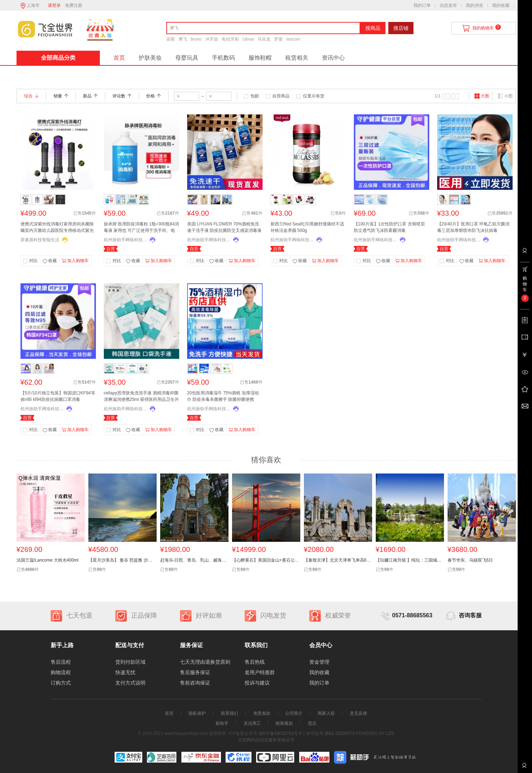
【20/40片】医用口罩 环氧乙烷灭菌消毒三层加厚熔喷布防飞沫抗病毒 (473, 227)
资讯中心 (333, 58)
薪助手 (222, 723)
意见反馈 (358, 713)
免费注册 (74, 5)
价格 (154, 96)
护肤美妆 (150, 58)
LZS (390, 733)
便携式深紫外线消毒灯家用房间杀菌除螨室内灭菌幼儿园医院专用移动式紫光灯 (57, 228)
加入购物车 (75, 261)
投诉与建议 (257, 683)
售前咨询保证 (195, 683)
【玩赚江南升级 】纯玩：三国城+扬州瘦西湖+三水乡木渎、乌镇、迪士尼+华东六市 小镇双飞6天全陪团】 (410, 560)
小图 (505, 96)
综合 (31, 96)
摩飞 (183, 39)
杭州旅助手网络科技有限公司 (125, 240)
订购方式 (61, 683)
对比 (33, 261)
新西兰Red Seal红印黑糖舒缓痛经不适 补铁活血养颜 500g (307, 227)
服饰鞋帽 (260, 58)
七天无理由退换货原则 (205, 662)
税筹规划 (284, 723)
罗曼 (278, 39)
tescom (293, 39)
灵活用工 (252, 723)
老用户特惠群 (260, 672)
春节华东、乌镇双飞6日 (470, 560)
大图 (482, 96)
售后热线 (255, 662)
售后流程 (61, 662)
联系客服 (524, 768)
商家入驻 (326, 713)
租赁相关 (297, 58)
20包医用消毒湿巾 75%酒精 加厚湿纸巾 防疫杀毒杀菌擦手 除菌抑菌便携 (223, 396)
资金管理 (319, 662)
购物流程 (61, 672)
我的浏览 (475, 5)
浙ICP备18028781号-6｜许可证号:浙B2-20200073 (307, 733)
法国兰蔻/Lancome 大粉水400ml (48, 560)
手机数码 (223, 58)
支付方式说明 (130, 683)
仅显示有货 (314, 96)
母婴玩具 (187, 58)
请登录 (54, 5)
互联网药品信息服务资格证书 (266, 740)
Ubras (248, 39)
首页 (119, 58)
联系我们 (230, 713)
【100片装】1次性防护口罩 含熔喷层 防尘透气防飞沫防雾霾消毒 (389, 227)
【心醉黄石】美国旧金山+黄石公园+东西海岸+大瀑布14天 (266, 560)
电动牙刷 (230, 39)
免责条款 (262, 713)
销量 (61, 96)
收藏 (50, 261)
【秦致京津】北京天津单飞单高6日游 (338, 560)
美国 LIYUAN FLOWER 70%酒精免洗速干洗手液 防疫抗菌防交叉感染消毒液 (224, 227)
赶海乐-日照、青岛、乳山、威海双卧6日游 (194, 560)
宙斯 (171, 39)
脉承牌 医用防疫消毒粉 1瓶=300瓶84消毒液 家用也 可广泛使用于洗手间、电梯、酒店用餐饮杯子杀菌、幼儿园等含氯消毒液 (142, 228)
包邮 (255, 96)
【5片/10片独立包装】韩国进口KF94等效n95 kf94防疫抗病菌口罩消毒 (58, 396)
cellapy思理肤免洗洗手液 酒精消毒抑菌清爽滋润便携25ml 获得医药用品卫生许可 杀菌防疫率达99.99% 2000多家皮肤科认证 (141, 397)
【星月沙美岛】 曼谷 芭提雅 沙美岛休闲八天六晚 (122, 560)
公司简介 (294, 713)
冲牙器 (212, 39)
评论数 (122, 96)
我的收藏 (501, 5)
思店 (312, 723)
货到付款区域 (130, 662)
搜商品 (373, 28)
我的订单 (422, 5)
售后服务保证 (195, 672)
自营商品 (281, 96)
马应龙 (264, 39)
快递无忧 (125, 672)
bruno (196, 39)
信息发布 (448, 5)
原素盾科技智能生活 (40, 240)
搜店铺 (401, 28)
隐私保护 (197, 713)
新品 (90, 96)
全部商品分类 (58, 58)
